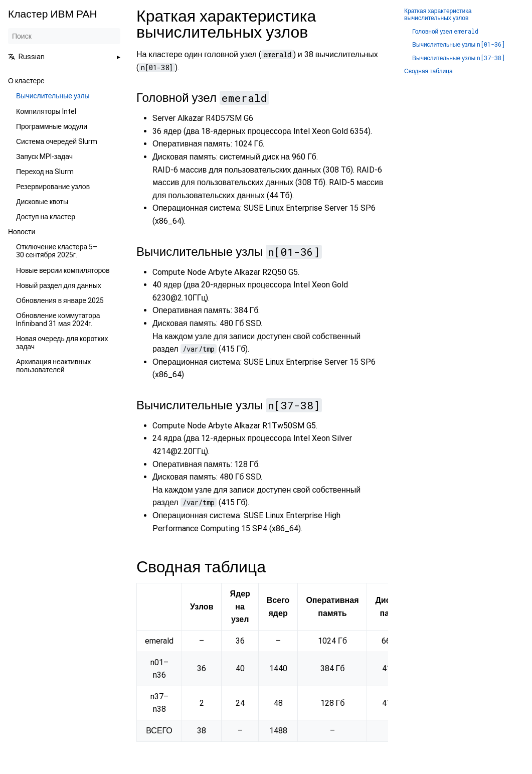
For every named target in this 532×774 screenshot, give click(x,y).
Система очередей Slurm (57, 141)
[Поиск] (64, 36)
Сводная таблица (428, 71)
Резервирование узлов (53, 187)
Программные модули (52, 126)
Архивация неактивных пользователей (53, 366)
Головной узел (445, 32)
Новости (22, 232)
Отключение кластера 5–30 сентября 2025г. (57, 251)
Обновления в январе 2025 (60, 300)
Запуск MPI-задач (44, 157)
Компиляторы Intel (46, 111)
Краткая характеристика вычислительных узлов (438, 15)
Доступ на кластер (46, 217)
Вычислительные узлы (53, 96)
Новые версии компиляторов (63, 270)
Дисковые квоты (42, 202)
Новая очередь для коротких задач (62, 343)
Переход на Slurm (45, 172)
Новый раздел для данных (59, 285)
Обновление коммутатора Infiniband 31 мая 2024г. (58, 320)
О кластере (26, 81)
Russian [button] (26, 57)
